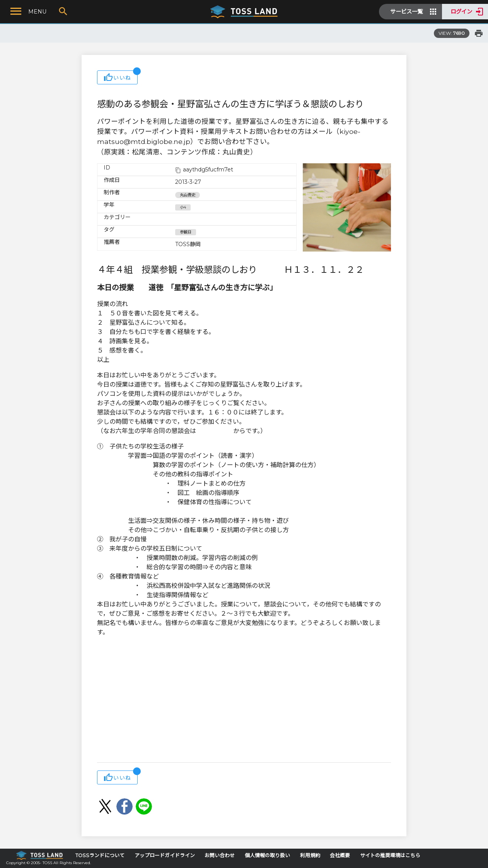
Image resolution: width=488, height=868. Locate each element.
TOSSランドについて (100, 855)
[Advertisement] (244, 700)
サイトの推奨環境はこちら (390, 855)
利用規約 (310, 855)
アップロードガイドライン (165, 855)
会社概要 (340, 855)
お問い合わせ (220, 855)
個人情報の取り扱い (267, 855)
